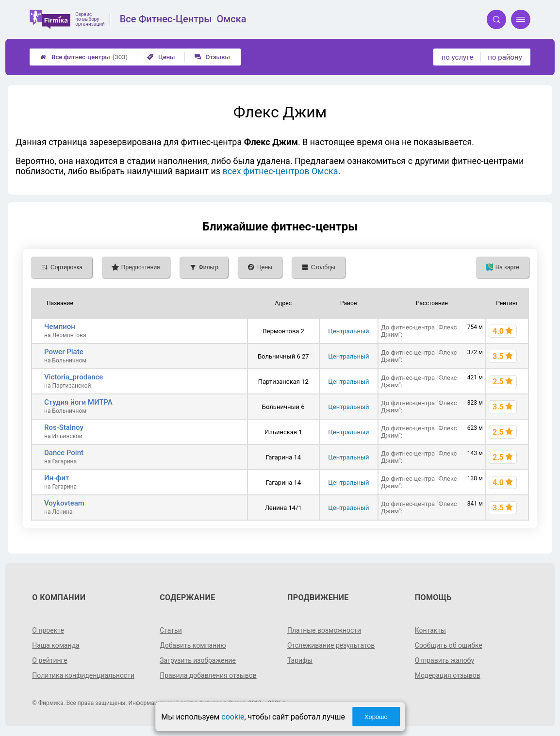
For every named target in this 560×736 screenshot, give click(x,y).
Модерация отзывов (448, 675)
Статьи (171, 630)
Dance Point (64, 453)
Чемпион (60, 327)
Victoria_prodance (74, 377)
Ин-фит (57, 478)
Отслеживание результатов (331, 645)
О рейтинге (50, 660)
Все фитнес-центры (84, 57)
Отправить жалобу (445, 660)
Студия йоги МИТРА (78, 402)
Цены (161, 57)
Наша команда (56, 645)
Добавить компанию (193, 645)
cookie (233, 717)
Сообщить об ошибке (449, 645)
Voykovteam (64, 503)
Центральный (348, 331)
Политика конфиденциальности (83, 675)
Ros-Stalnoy (64, 427)
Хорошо (376, 717)
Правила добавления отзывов (208, 675)
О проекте (48, 630)
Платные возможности (324, 630)
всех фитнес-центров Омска (280, 171)
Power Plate (64, 352)
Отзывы (212, 57)
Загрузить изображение (198, 660)
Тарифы (300, 660)
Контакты (430, 630)
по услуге (458, 57)
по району (505, 57)
